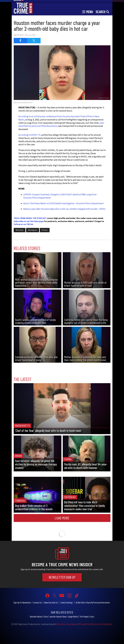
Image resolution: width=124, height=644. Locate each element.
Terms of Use (97, 624)
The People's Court (87, 616)
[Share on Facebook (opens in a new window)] (20, 41)
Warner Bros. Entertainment (67, 624)
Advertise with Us (51, 602)
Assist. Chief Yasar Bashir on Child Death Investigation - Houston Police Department (63, 204)
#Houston (20, 230)
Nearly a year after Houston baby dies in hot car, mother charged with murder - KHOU (64, 209)
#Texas (45, 230)
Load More (62, 518)
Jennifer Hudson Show (58, 616)
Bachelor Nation (36, 616)
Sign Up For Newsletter (22, 602)
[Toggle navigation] (88, 11)
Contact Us (37, 602)
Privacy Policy (85, 624)
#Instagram (33, 230)
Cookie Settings (67, 602)
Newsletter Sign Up (62, 577)
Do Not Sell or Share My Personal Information (93, 602)
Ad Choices (108, 624)
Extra (46, 616)
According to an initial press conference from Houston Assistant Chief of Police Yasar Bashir (59, 118)
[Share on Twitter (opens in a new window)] (34, 41)
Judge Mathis (73, 616)
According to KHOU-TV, (30, 135)
